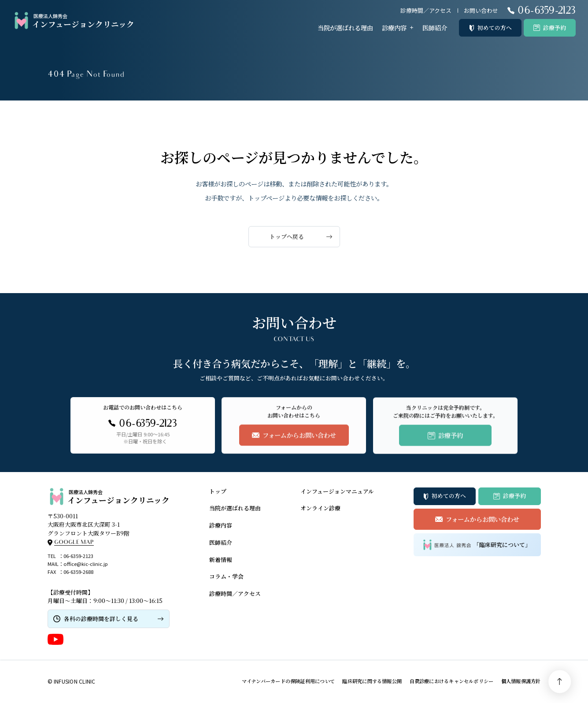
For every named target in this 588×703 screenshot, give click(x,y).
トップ (218, 491)
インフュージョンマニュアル (337, 491)
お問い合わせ (481, 10)
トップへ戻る (287, 236)
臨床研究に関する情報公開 (372, 681)
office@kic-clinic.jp (86, 564)
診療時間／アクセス (426, 10)
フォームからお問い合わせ (483, 519)
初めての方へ (495, 28)
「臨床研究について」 (477, 545)
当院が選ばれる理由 (345, 28)
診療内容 (394, 28)
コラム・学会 (226, 576)
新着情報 (221, 560)
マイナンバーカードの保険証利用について (288, 681)
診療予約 (555, 28)
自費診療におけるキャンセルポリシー (452, 681)
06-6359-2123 (78, 556)
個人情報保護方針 (521, 681)
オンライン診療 (320, 508)
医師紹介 (435, 28)
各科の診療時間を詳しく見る (101, 619)
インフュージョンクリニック (73, 21)
